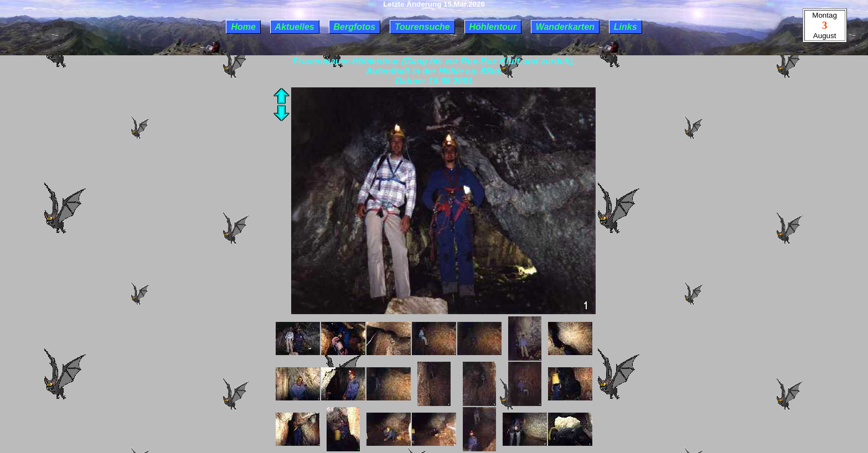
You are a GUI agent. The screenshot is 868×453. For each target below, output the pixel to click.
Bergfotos (355, 27)
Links (626, 27)
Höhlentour (493, 27)
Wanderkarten (565, 27)
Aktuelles (295, 27)
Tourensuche (422, 27)
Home (243, 27)
